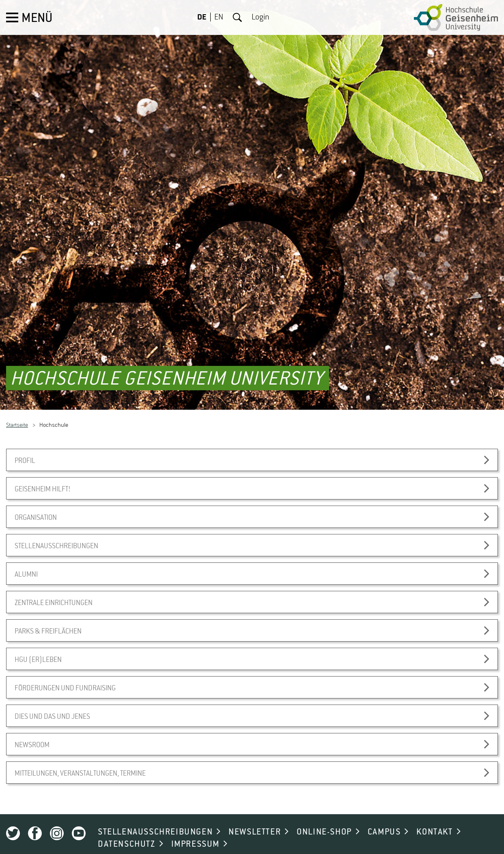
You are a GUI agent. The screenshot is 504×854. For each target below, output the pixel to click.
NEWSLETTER (255, 818)
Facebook (35, 819)
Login (261, 17)
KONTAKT (434, 818)
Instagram (57, 819)
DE (202, 17)
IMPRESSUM (195, 830)
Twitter (13, 819)
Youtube (79, 819)
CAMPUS (384, 818)
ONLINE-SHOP (324, 818)
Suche (237, 17)
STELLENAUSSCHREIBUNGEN (155, 818)
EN (219, 17)
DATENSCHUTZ (127, 830)
